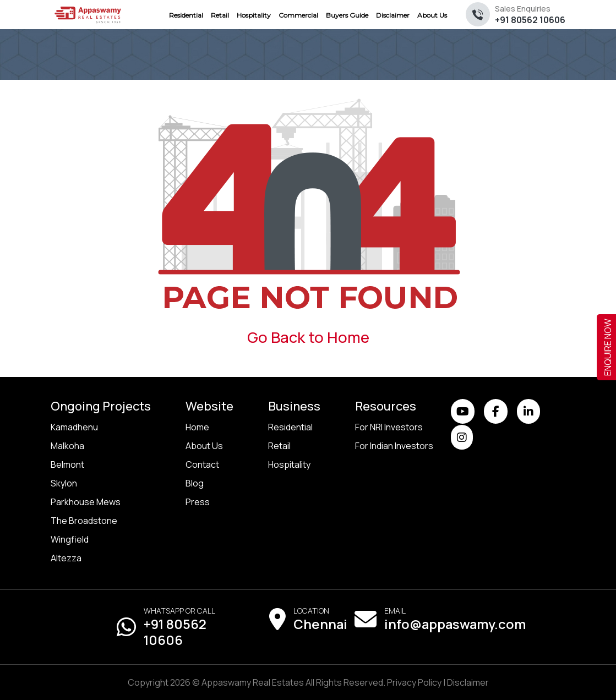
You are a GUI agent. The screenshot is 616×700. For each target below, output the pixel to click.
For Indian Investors (394, 446)
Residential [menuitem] (186, 15)
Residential (290, 427)
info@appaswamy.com (455, 624)
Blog (195, 483)
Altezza (66, 558)
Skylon (64, 483)
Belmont (67, 464)
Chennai (320, 624)
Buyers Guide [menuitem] (347, 15)
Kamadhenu (74, 427)
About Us (204, 446)
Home (197, 427)
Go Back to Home (308, 337)
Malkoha (67, 446)
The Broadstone (84, 521)
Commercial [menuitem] (298, 15)
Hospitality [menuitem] (254, 15)
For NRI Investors (389, 427)
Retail (279, 446)
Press (198, 502)
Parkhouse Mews (86, 502)
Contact (202, 464)
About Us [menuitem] (432, 15)
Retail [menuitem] (220, 15)
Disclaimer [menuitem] (393, 15)
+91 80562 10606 (530, 15)
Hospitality (289, 464)
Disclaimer (468, 682)
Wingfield (70, 539)
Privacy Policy (414, 682)
